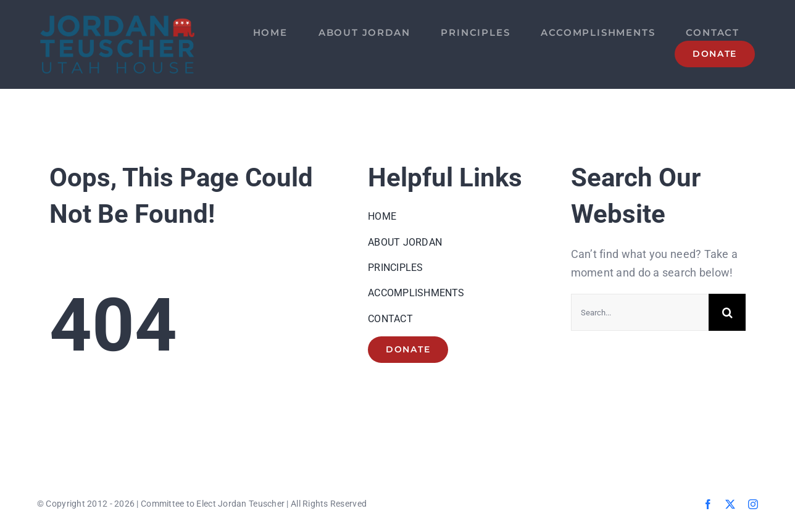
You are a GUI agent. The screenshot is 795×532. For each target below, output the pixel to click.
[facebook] (708, 504)
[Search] (727, 312)
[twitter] (730, 504)
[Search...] (640, 312)
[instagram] (753, 504)
